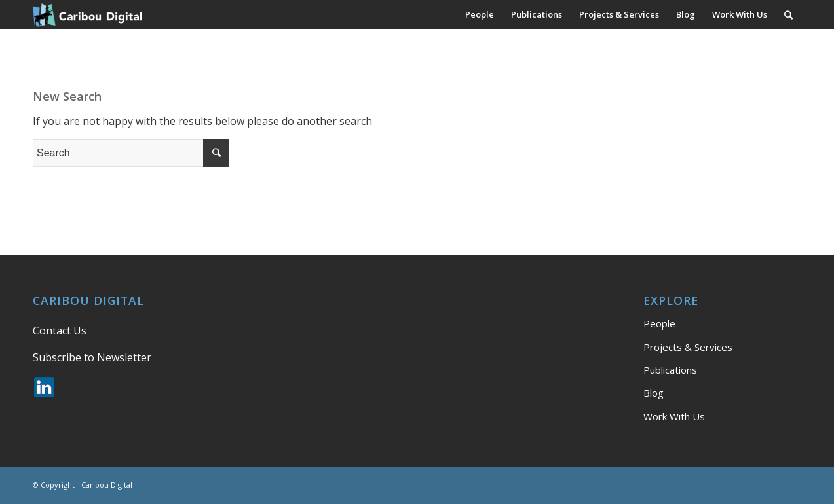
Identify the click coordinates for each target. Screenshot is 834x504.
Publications (670, 370)
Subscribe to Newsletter (92, 357)
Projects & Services (688, 347)
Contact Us (60, 331)
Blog (654, 393)
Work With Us (674, 416)
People (659, 323)
